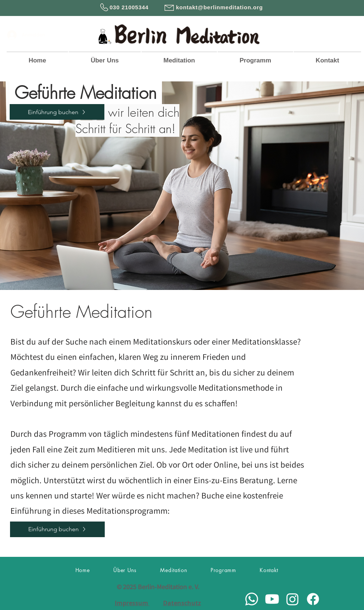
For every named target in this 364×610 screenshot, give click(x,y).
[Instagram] (292, 599)
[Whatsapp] (252, 599)
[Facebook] (313, 599)
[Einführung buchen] (57, 112)
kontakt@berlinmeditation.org (220, 7)
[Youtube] (272, 599)
